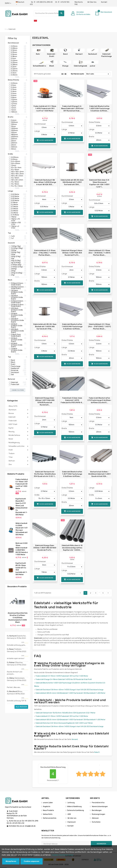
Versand (75, 739)
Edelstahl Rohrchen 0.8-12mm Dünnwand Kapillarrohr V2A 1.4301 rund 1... (99, 183)
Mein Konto (79, 2)
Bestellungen (97, 810)
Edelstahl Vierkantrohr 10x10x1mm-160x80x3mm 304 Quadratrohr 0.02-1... (45, 474)
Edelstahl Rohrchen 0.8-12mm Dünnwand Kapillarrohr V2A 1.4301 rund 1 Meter (64, 723)
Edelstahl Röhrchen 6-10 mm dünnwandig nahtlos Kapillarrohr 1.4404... (72, 548)
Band (65, 54)
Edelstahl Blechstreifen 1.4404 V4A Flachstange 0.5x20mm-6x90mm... (72, 327)
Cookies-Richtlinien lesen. (63, 855)
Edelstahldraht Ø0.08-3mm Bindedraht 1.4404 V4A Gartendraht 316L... (45, 327)
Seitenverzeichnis (50, 818)
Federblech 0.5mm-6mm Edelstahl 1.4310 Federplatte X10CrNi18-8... (72, 400)
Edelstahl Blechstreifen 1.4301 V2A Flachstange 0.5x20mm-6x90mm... (99, 109)
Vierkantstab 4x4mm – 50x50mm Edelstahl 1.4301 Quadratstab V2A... (99, 474)
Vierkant (79, 54)
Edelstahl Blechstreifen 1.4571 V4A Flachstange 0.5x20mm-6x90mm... (72, 474)
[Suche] (49, 13)
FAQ (76, 4)
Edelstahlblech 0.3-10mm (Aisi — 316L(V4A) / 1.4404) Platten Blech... (45, 253)
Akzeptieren (11, 861)
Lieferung (71, 803)
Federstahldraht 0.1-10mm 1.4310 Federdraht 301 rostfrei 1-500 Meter (22, 484)
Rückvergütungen (98, 814)
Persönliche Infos (98, 803)
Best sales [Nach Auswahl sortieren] (90, 74)
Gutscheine (96, 822)
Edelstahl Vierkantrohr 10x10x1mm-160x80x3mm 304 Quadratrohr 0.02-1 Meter (66, 713)
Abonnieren (101, 844)
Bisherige (80, 593)
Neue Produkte (48, 810)
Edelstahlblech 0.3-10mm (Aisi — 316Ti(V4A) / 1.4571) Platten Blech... (99, 327)
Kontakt (104, 2)
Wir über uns (72, 818)
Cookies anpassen (31, 861)
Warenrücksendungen (100, 807)
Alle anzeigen (21, 707)
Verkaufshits (48, 814)
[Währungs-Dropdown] (8, 3)
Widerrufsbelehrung (74, 807)
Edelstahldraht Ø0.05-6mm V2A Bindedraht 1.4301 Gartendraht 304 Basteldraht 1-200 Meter (71, 693)
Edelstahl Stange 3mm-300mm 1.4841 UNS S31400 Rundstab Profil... (45, 548)
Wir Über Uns (92, 2)
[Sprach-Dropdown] (21, 3)
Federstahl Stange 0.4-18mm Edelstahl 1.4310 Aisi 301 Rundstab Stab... (72, 109)
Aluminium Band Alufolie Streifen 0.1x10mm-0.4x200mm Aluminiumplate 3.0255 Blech (18, 618)
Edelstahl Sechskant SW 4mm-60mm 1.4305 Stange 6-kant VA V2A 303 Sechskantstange (70, 690)
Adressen (95, 818)
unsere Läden (48, 803)
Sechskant (93, 54)
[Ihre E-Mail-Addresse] (66, 844)
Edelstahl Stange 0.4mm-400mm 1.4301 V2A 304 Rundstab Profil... (72, 253)
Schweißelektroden (41, 66)
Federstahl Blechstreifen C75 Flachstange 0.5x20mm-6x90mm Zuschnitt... (99, 400)
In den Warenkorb (45, 140)
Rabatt (97, 752)
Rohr (38, 54)
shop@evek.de (30, 826)
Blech (52, 66)
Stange (65, 66)
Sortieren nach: (77, 74)
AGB (69, 814)
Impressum (71, 822)
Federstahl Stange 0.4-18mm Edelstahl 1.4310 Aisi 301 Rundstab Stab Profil (64, 679)
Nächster (108, 593)
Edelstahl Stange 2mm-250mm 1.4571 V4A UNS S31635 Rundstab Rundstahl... (45, 401)
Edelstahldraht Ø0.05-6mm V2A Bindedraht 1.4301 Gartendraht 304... (72, 182)
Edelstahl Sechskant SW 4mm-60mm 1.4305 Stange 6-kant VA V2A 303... (45, 182)
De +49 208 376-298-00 (42, 2)
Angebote (47, 807)
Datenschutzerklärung (76, 810)
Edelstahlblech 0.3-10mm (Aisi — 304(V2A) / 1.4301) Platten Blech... (99, 253)
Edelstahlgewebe (81, 66)
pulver (93, 66)
